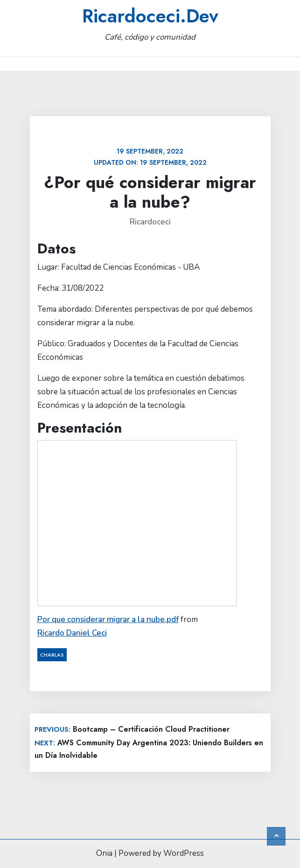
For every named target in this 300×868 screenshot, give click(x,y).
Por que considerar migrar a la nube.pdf (108, 619)
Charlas (52, 655)
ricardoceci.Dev (150, 16)
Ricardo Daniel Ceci (72, 633)
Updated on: (150, 157)
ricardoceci (150, 222)
